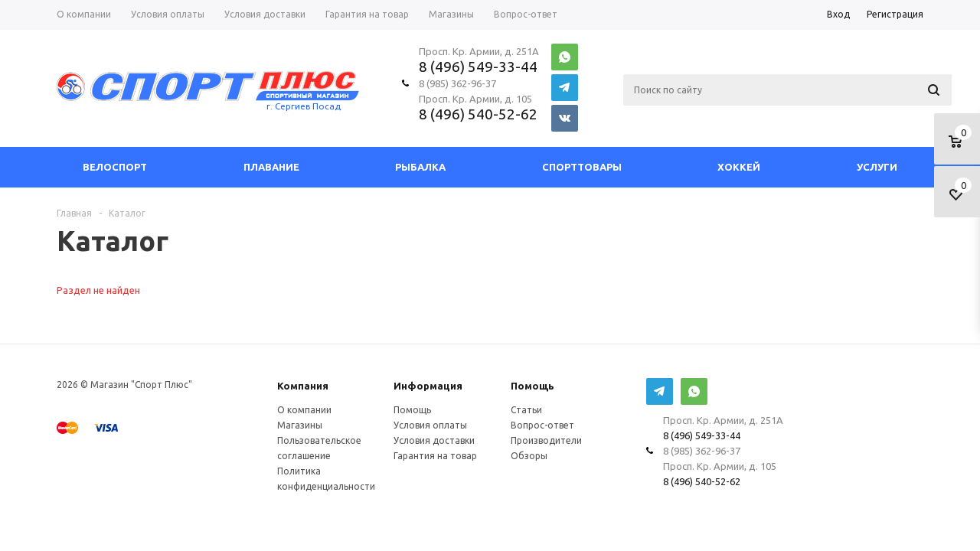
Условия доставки (434, 440)
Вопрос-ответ (542, 425)
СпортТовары (582, 167)
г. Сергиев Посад (304, 106)
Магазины (300, 425)
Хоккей (739, 167)
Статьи (526, 410)
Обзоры (529, 456)
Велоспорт (115, 167)
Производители (546, 440)
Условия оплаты (430, 425)
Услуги (877, 167)
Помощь (532, 386)
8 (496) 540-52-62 (478, 114)
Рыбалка (420, 167)
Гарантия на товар (435, 456)
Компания (303, 386)
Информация (428, 386)
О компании (304, 410)
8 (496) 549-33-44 (478, 67)
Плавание (271, 167)
